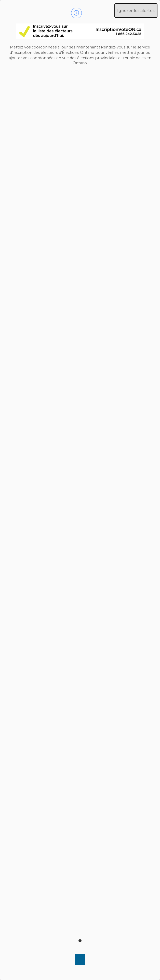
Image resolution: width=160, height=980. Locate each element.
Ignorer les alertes (136, 11)
